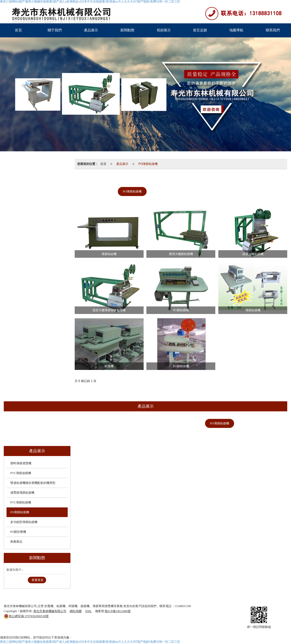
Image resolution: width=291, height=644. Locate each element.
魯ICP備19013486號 (118, 611)
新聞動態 (127, 30)
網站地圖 (76, 611)
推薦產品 (231, 191)
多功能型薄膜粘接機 (168, 191)
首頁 (18, 30)
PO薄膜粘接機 (148, 164)
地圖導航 (236, 30)
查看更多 (38, 580)
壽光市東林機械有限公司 (50, 611)
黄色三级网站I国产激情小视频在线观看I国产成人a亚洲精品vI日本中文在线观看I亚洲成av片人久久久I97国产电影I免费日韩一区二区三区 (90, 642)
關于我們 (55, 30)
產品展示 (91, 30)
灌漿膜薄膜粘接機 (222, 180)
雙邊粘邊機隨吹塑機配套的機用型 (181, 180)
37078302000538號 (26, 616)
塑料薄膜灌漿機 (102, 180)
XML (88, 611)
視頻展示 (164, 30)
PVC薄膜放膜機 (136, 180)
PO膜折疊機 (203, 191)
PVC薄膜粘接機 (258, 180)
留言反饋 (200, 30)
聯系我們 (273, 30)
